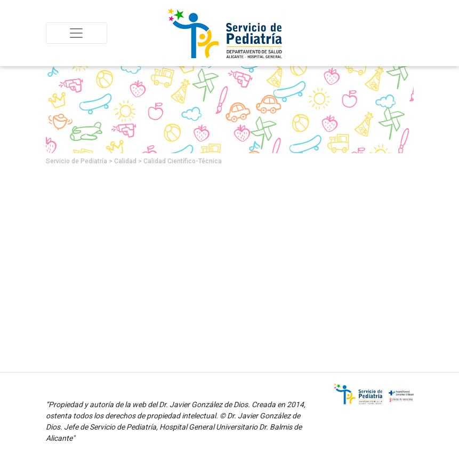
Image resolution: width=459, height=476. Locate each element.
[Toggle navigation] (76, 33)
